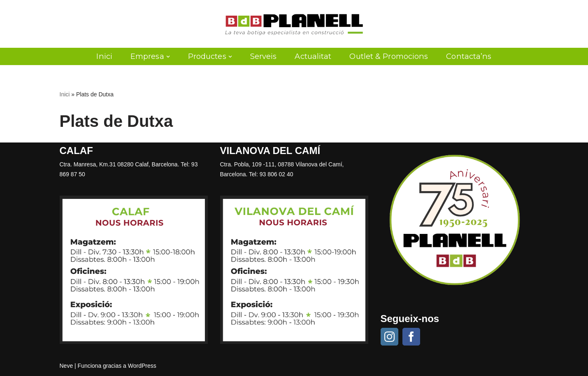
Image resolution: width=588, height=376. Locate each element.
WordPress (142, 366)
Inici (104, 56)
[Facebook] (411, 337)
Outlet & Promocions (389, 56)
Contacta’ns (469, 56)
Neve (66, 366)
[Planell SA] (294, 24)
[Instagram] (389, 337)
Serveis (264, 56)
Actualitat (313, 56)
